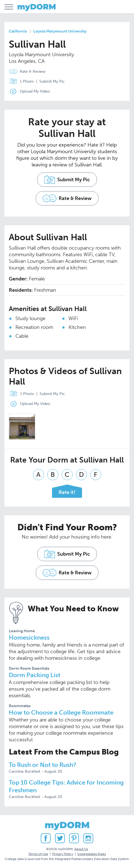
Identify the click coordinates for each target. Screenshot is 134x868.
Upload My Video (35, 91)
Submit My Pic (52, 81)
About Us (81, 849)
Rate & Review (33, 71)
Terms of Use (38, 854)
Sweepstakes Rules (92, 854)
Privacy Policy (63, 854)
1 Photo (20, 82)
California (18, 31)
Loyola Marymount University (60, 31)
